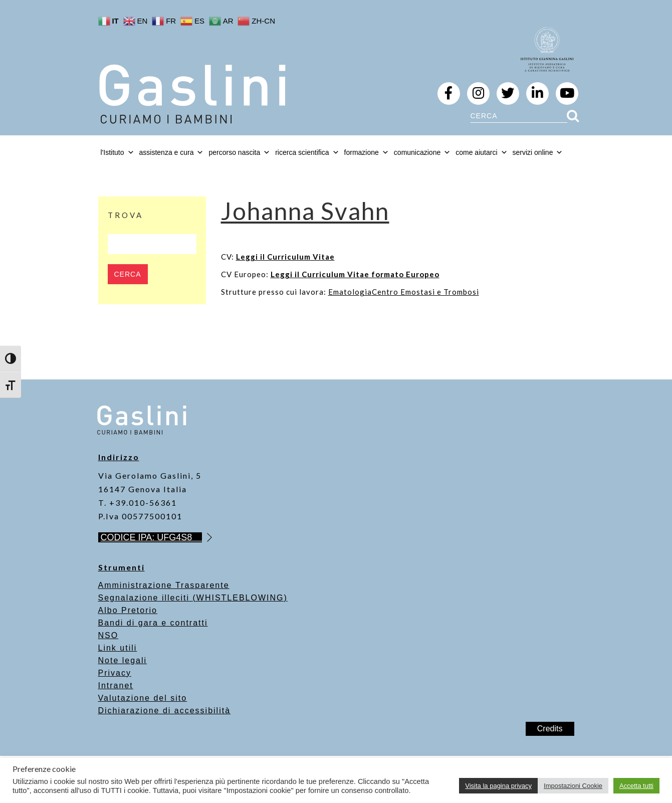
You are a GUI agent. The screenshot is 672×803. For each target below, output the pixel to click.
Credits (550, 729)
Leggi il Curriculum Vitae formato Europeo (355, 274)
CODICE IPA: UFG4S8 (152, 537)
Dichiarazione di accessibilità (165, 711)
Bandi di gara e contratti (153, 623)
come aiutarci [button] (481, 152)
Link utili (118, 648)
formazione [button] (367, 152)
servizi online (538, 152)
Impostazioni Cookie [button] (573, 786)
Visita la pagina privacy (498, 786)
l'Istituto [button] (118, 152)
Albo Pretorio (128, 610)
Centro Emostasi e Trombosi (425, 292)
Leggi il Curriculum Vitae (285, 257)
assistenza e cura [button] (172, 152)
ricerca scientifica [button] (307, 152)
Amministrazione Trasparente (164, 585)
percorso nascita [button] (239, 152)
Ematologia (350, 292)
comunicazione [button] (422, 152)
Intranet (116, 685)
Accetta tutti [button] (636, 786)
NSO (108, 635)
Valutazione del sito (143, 698)
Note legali (123, 660)
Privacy (115, 673)
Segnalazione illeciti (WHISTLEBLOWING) (193, 598)
